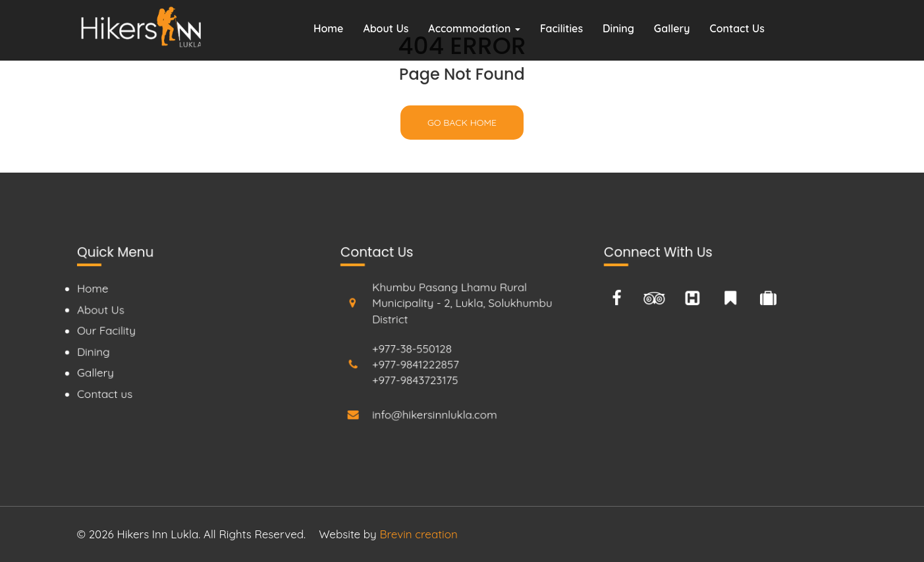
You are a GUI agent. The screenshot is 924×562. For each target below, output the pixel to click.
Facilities (561, 28)
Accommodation (474, 28)
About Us (386, 28)
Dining (618, 28)
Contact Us (738, 28)
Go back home (462, 123)
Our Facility (105, 330)
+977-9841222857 (415, 365)
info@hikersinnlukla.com (434, 414)
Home (328, 28)
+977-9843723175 (415, 380)
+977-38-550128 (412, 348)
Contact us (104, 394)
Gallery (672, 28)
